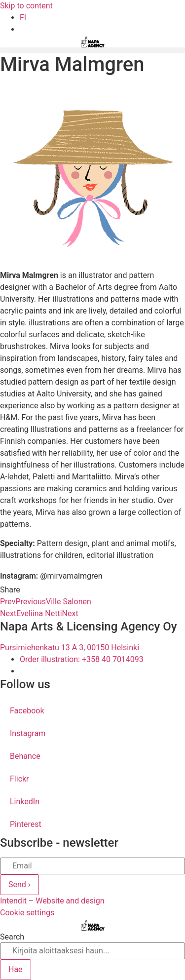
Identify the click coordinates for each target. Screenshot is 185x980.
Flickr (19, 779)
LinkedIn (25, 802)
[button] (92, 50)
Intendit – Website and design (52, 901)
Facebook (27, 711)
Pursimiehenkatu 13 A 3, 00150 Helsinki (70, 647)
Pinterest (26, 824)
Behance (25, 756)
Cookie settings (27, 913)
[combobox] (92, 951)
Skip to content (26, 6)
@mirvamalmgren (71, 576)
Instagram (28, 733)
